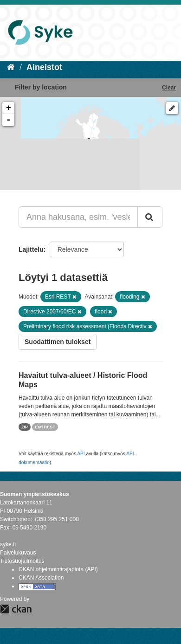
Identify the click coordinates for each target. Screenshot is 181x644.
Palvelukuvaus (18, 553)
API (81, 454)
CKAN (16, 609)
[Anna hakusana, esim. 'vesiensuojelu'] (78, 217)
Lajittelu (31, 249)
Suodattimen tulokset (58, 342)
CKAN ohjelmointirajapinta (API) (58, 569)
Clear (169, 88)
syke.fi (8, 544)
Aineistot (44, 67)
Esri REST (45, 427)
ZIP (25, 427)
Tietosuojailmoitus (22, 561)
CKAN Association (41, 578)
